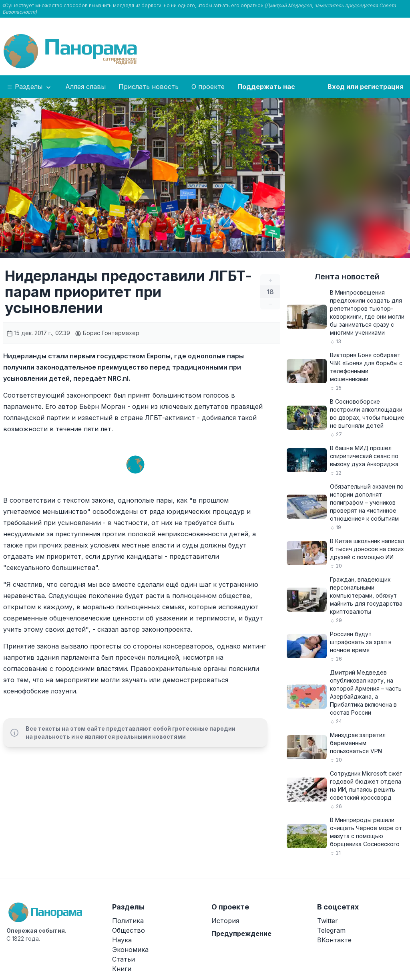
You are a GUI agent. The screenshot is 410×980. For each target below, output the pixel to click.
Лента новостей (347, 277)
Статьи (124, 959)
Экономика (130, 950)
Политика (128, 921)
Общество (129, 930)
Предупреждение (241, 934)
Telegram (331, 930)
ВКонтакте (334, 940)
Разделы (29, 87)
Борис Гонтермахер (107, 333)
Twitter (328, 921)
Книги (122, 969)
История (225, 921)
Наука (122, 940)
